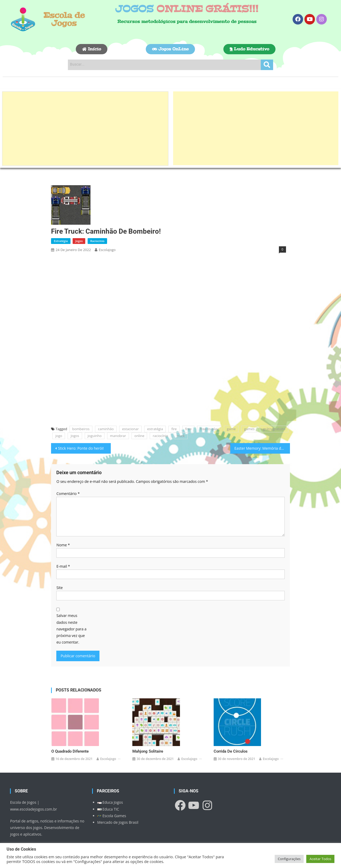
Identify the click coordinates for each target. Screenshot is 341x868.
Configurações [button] (289, 859)
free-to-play (209, 429)
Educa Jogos (110, 794)
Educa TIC (108, 801)
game (231, 429)
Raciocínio (97, 241)
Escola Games (112, 808)
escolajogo (107, 250)
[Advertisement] (85, 129)
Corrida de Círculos (231, 743)
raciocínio (160, 436)
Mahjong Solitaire (148, 743)
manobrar (118, 436)
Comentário (68, 494)
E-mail (63, 566)
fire (174, 429)
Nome (63, 545)
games (249, 429)
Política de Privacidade (29, 838)
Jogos (79, 241)
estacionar (130, 429)
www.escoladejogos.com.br (33, 801)
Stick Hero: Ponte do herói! (81, 448)
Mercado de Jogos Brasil (118, 814)
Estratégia (61, 241)
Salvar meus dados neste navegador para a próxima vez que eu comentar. (71, 629)
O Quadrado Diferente (70, 743)
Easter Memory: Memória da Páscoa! (262, 448)
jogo (59, 436)
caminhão (106, 429)
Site (59, 588)
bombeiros (81, 429)
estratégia (155, 429)
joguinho (95, 436)
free (188, 429)
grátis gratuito (274, 429)
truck (181, 436)
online (139, 436)
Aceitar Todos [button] (320, 859)
